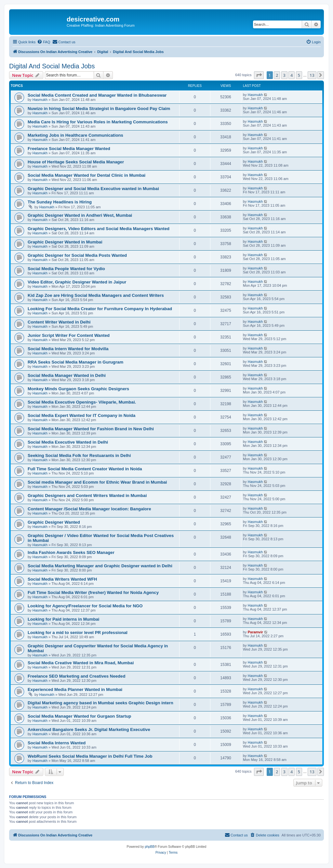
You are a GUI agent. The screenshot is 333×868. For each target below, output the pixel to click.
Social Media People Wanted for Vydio (66, 269)
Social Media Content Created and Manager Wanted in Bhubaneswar (97, 95)
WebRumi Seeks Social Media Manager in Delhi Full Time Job (90, 756)
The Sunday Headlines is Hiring (60, 202)
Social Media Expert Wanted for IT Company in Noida (81, 415)
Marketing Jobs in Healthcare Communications (75, 135)
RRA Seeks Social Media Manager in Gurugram (75, 362)
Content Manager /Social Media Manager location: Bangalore (89, 509)
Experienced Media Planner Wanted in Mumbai (75, 689)
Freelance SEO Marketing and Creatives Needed (77, 676)
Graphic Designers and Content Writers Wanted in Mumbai (87, 496)
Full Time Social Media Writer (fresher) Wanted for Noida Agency (93, 592)
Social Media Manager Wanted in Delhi (67, 375)
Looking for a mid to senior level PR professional (78, 633)
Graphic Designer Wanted (54, 522)
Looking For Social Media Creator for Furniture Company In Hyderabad (100, 309)
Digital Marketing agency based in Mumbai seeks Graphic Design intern (100, 703)
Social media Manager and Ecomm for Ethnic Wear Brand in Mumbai (97, 482)
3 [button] (284, 75)
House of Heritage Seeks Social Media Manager (76, 162)
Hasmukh (40, 100)
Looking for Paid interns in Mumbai (64, 619)
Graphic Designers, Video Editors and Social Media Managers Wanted (99, 229)
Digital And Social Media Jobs (52, 66)
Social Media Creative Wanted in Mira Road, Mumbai (81, 663)
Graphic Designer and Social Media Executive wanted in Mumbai (93, 189)
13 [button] (312, 75)
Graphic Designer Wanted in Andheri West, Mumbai (80, 215)
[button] (259, 75)
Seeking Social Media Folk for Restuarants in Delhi (79, 455)
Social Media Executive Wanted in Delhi (68, 442)
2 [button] (277, 75)
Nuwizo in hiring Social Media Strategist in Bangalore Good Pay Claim (99, 109)
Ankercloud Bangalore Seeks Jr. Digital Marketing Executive (89, 730)
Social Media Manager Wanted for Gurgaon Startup (79, 716)
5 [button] (299, 75)
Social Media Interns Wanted (57, 743)
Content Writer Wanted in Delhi (59, 322)
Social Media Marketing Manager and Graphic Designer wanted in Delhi (100, 566)
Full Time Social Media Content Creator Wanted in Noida (85, 469)
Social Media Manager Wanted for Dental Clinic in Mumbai (87, 175)
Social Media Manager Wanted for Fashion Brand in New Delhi (91, 429)
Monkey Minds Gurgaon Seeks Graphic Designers (78, 389)
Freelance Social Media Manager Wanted (69, 149)
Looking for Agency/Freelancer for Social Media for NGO (85, 606)
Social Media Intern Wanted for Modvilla (68, 349)
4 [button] (292, 75)
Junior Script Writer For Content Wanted (69, 335)
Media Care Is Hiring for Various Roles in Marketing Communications (98, 122)
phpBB (150, 847)
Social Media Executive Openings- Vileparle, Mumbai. (82, 402)
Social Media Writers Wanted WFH (62, 579)
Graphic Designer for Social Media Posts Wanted (77, 255)
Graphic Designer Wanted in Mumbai (65, 242)
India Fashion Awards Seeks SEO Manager (71, 552)
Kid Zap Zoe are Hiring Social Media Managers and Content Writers (96, 295)
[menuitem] (44, 42)
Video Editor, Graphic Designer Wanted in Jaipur (77, 282)
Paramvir (255, 632)
